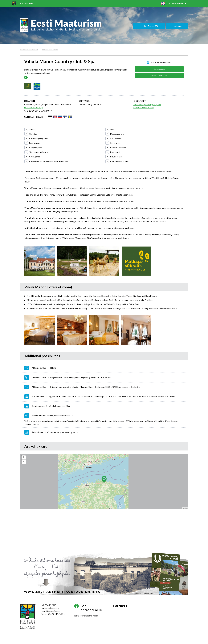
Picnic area (115, 143)
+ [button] (24, 458)
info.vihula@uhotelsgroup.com (147, 104)
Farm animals (35, 143)
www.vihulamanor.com (144, 108)
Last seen (177, 26)
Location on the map (33, 108)
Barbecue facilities (118, 148)
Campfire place (36, 148)
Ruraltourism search (50, 49)
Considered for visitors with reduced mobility (49, 161)
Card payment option (119, 161)
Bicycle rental (116, 157)
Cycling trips (35, 157)
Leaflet (185, 508)
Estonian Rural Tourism (29, 49)
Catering (33, 134)
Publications (27, 3)
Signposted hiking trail (39, 152)
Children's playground (39, 138)
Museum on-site (117, 134)
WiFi (112, 129)
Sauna (32, 129)
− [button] (24, 462)
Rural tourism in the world (86, 616)
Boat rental (115, 152)
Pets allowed (116, 138)
